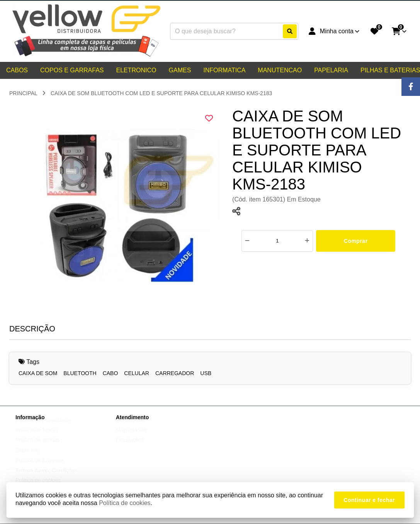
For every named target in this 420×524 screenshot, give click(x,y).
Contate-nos (131, 427)
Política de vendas (37, 447)
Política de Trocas (37, 437)
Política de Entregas (40, 468)
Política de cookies (125, 503)
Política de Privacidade (43, 427)
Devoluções (130, 447)
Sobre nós (28, 457)
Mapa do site (131, 437)
